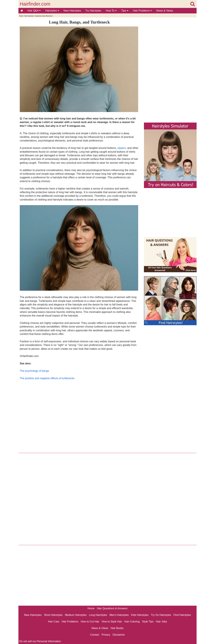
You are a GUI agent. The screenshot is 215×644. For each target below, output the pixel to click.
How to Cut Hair (90, 622)
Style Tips (148, 622)
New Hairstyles (72, 11)
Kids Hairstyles (140, 615)
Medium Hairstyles (76, 615)
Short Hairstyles (53, 615)
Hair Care (54, 622)
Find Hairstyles (182, 615)
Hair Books (117, 628)
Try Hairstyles (93, 11)
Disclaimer (119, 635)
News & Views (165, 11)
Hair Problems (142, 11)
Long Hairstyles (98, 615)
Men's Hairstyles (119, 615)
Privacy (106, 635)
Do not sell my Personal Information (40, 641)
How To (111, 11)
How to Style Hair (112, 622)
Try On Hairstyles (161, 615)
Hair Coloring (132, 622)
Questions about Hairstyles (44, 16)
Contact (95, 635)
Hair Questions (29, 16)
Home (21, 16)
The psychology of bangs (34, 371)
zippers (122, 148)
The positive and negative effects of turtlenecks (47, 378)
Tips (125, 11)
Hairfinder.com (35, 4)
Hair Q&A (34, 11)
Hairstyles (52, 11)
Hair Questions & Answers (112, 608)
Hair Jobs (162, 622)
